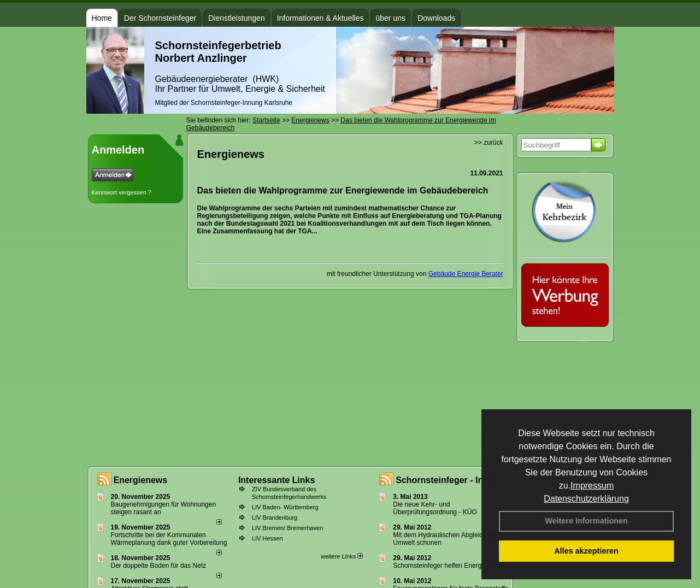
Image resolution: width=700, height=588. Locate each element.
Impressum (592, 486)
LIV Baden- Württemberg (285, 507)
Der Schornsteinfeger (160, 18)
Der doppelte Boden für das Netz (159, 566)
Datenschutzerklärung (586, 499)
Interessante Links (277, 480)
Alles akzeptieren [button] (586, 551)
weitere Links (342, 556)
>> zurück (489, 143)
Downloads (436, 18)
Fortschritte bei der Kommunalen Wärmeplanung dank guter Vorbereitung (169, 539)
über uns (390, 18)
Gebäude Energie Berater (466, 274)
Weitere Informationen (586, 521)
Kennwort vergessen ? (122, 192)
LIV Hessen (267, 538)
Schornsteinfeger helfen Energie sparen (451, 566)
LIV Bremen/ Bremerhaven (287, 528)
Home (102, 18)
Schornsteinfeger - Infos (446, 480)
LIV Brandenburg (275, 518)
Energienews (141, 480)
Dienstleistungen (237, 18)
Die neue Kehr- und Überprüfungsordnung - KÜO (435, 508)
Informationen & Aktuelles (320, 18)
